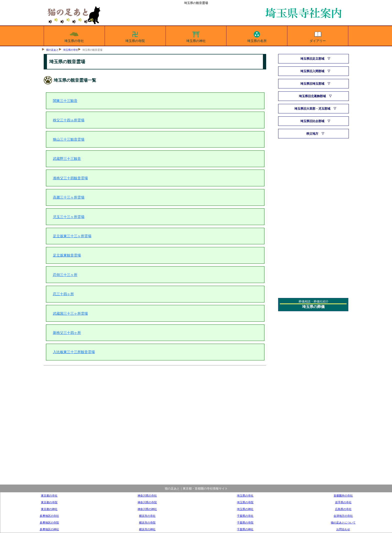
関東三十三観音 (65, 101)
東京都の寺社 (49, 496)
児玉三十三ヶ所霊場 (69, 217)
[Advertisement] (155, 429)
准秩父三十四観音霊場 (70, 178)
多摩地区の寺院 (49, 523)
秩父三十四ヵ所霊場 (69, 120)
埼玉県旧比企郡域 (312, 121)
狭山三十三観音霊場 (69, 139)
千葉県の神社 (245, 529)
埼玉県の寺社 (74, 36)
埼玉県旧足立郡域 (312, 59)
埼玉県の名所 (257, 36)
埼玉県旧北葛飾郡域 (312, 96)
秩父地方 (312, 134)
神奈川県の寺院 (147, 502)
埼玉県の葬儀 (313, 307)
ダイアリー (318, 36)
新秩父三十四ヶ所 (67, 333)
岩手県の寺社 (343, 502)
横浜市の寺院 (147, 523)
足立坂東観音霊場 (67, 255)
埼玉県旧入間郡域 (312, 71)
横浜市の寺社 (147, 516)
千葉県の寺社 (245, 516)
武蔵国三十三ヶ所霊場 (70, 313)
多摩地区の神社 (49, 529)
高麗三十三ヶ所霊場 (69, 197)
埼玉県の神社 (196, 36)
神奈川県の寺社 (147, 496)
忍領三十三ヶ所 (65, 275)
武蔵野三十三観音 (67, 159)
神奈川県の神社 (147, 509)
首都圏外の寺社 (343, 496)
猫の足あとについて (343, 523)
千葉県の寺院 (245, 523)
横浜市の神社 (147, 529)
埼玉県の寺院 (135, 36)
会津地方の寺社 (343, 516)
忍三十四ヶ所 (63, 294)
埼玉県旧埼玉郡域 (312, 84)
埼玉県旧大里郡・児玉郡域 (312, 109)
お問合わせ (343, 529)
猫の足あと (52, 50)
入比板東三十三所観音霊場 (74, 352)
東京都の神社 (49, 509)
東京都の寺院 (49, 502)
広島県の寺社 (343, 509)
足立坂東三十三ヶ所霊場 (72, 236)
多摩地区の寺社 (49, 516)
